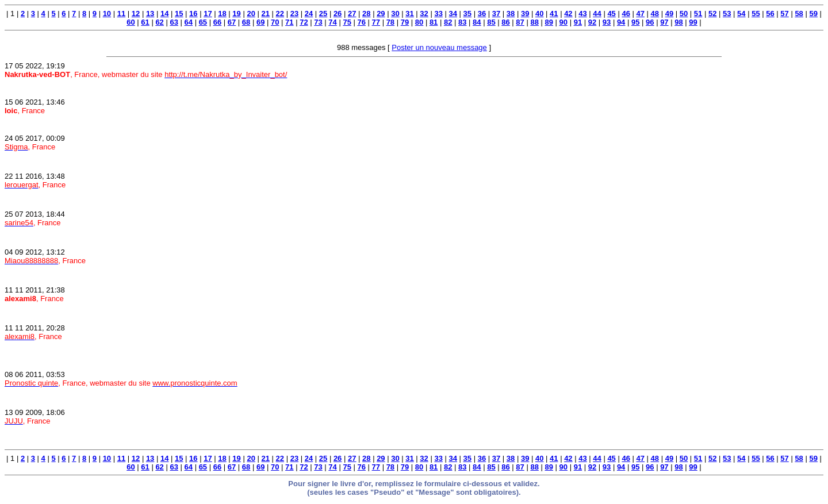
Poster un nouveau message (439, 47)
